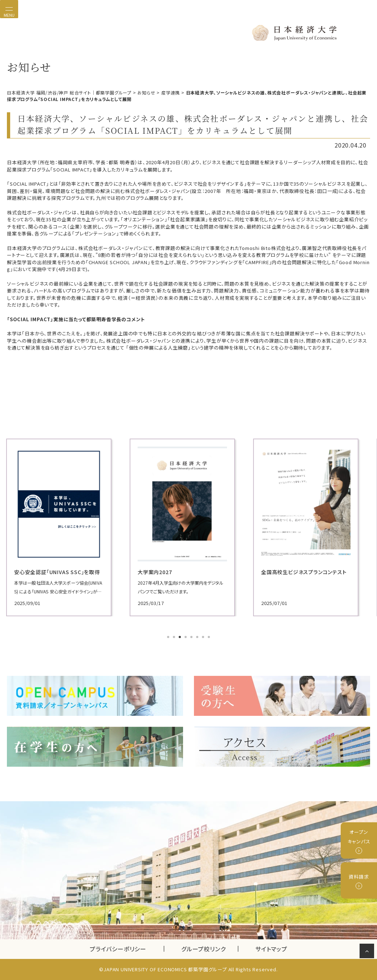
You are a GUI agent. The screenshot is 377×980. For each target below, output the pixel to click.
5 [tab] (192, 638)
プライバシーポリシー (118, 949)
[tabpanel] (65, 527)
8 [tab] (210, 638)
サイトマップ (271, 949)
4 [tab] (186, 638)
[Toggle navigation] (9, 9)
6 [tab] (198, 638)
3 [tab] (181, 638)
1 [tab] (169, 638)
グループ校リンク (210, 949)
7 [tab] (204, 638)
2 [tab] (175, 638)
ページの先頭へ (368, 952)
